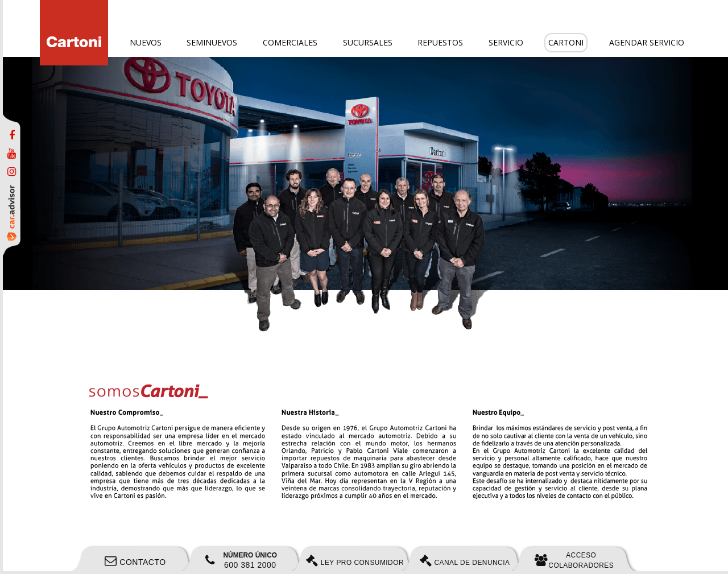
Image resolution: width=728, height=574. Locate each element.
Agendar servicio (647, 42)
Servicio (506, 42)
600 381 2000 (241, 560)
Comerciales (290, 42)
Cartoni (566, 42)
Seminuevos (212, 42)
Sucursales (368, 42)
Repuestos (440, 42)
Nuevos (146, 42)
